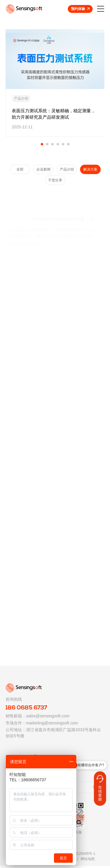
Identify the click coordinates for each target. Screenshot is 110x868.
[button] (42, 144)
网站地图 (88, 861)
